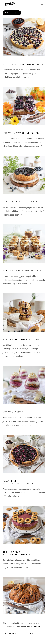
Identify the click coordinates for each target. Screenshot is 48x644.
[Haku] (37, 5)
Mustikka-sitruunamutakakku (23, 64)
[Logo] (10, 4)
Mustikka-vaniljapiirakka (20, 202)
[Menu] (42, 5)
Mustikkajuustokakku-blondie (23, 340)
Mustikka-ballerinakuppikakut (24, 271)
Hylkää (28, 634)
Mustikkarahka (13, 412)
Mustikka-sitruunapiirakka (21, 133)
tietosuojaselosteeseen (31, 627)
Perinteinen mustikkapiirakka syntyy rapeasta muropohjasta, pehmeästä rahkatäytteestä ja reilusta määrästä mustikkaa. (24, 493)
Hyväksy (11, 634)
